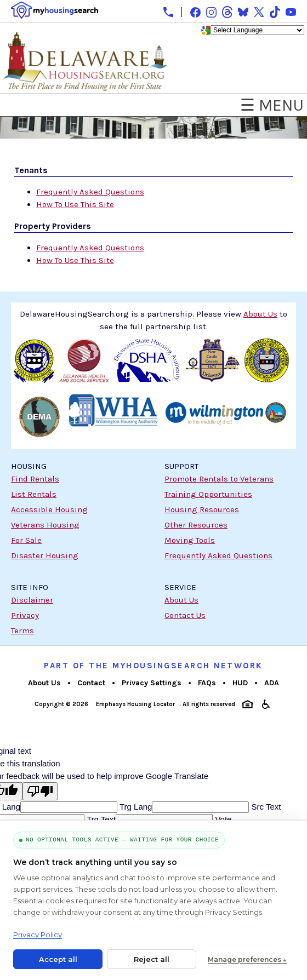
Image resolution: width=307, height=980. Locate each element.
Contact (91, 683)
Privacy (25, 615)
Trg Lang (135, 807)
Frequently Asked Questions (90, 192)
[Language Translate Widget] (257, 30)
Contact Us (185, 615)
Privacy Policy (38, 935)
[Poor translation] (40, 791)
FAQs (207, 683)
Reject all (152, 959)
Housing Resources (202, 509)
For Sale (26, 540)
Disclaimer (32, 600)
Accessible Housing (49, 509)
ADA (272, 683)
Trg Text (100, 819)
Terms (22, 631)
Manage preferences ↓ (247, 959)
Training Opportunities (208, 494)
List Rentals (34, 494)
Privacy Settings (152, 683)
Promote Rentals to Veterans (219, 479)
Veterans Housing (45, 525)
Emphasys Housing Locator (135, 704)
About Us (181, 600)
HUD (240, 683)
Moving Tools (190, 540)
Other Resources (196, 525)
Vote (222, 819)
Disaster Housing (45, 555)
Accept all (58, 959)
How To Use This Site (75, 204)
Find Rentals (35, 479)
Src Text (265, 807)
